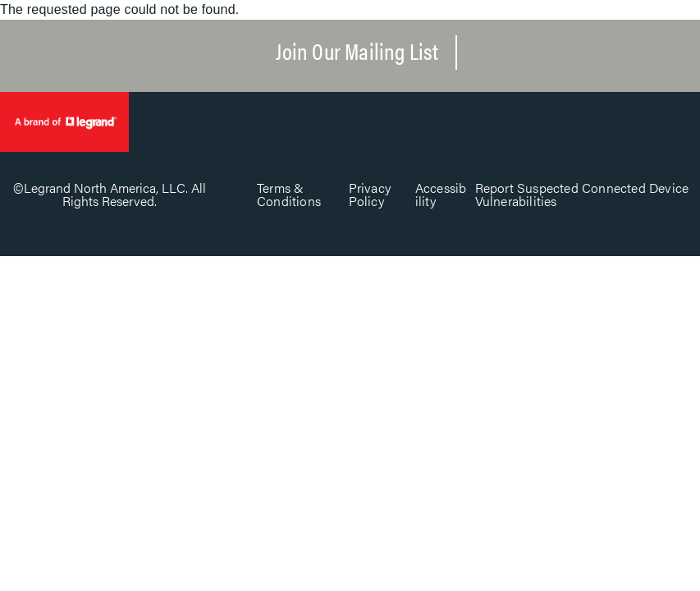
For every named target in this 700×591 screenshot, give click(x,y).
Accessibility (441, 194)
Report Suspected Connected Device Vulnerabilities (582, 194)
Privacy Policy (370, 194)
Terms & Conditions (289, 194)
